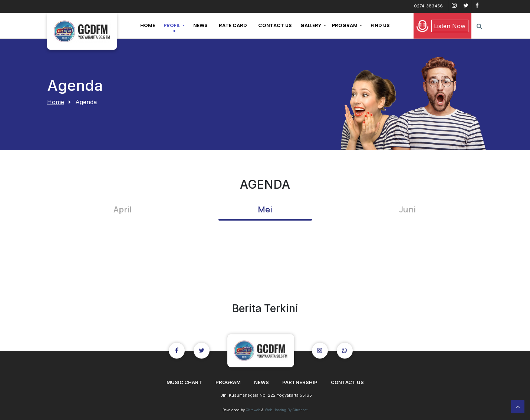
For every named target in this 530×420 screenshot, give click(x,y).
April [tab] (123, 209)
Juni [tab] (407, 209)
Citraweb (253, 410)
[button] (174, 26)
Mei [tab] (265, 209)
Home (56, 102)
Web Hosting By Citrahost (286, 410)
